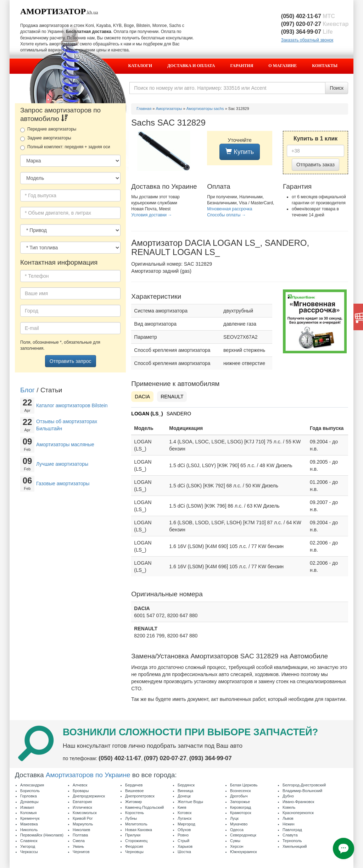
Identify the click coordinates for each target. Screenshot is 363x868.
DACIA (142, 397)
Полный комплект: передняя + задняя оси (65, 147)
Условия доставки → (152, 215)
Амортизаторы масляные (65, 444)
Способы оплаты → (227, 215)
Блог (27, 390)
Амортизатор (53, 11)
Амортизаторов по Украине (88, 775)
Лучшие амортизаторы (62, 464)
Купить (240, 152)
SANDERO (179, 414)
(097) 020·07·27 (315, 24)
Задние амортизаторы (46, 138)
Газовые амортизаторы (63, 483)
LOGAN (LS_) (147, 414)
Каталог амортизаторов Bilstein (72, 405)
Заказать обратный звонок (307, 40)
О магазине (283, 66)
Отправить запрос (71, 361)
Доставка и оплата (191, 66)
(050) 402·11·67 (308, 16)
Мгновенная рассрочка (230, 209)
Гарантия (242, 66)
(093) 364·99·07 (307, 32)
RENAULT (172, 397)
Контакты (325, 66)
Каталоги (140, 66)
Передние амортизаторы (48, 129)
